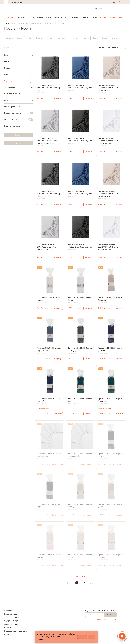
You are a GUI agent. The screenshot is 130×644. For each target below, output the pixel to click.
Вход (113, 2)
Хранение (84, 18)
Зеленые (50, 38)
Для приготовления (36, 18)
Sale (121, 18)
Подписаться (110, 615)
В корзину (58, 98)
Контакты (8, 628)
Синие (105, 38)
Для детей (74, 18)
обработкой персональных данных (106, 620)
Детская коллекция (17, 120)
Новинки (113, 18)
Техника (94, 18)
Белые (19, 38)
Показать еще (80, 576)
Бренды (11, 18)
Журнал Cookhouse (12, 617)
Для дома (103, 18)
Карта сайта (9, 634)
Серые (96, 38)
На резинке (116, 38)
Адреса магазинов (17, 2)
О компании (9, 611)
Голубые (29, 38)
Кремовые (62, 38)
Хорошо (91, 637)
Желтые (40, 38)
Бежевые (9, 38)
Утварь (48, 18)
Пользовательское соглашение (16, 631)
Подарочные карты (12, 621)
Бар (66, 18)
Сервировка (21, 18)
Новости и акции (11, 614)
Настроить (82, 637)
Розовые (86, 38)
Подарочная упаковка (17, 113)
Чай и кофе (58, 18)
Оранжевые (74, 38)
